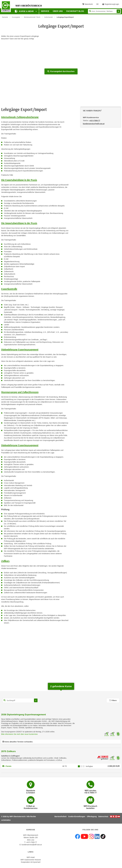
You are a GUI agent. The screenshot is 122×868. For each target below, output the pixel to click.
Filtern (113, 700)
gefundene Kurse (61, 686)
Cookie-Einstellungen (77, 817)
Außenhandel (48, 17)
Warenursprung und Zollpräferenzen (20, 392)
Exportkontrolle (9, 289)
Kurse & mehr (25, 11)
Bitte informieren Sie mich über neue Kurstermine (19, 734)
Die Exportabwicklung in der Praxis (19, 180)
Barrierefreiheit (61, 817)
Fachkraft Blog (75, 11)
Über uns (58, 11)
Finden (118, 11)
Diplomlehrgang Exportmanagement (20, 349)
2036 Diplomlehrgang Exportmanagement (24, 715)
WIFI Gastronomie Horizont (31, 860)
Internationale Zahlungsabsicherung (20, 117)
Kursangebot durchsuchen (61, 71)
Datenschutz (103, 817)
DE (98, 5)
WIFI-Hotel (31, 857)
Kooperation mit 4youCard (31, 862)
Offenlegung (92, 817)
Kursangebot (16, 17)
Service (45, 11)
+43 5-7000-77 (95, 121)
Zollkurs (5, 561)
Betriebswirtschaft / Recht (32, 17)
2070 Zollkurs (8, 751)
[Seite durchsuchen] (104, 11)
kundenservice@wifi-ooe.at (32, 845)
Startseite (5, 17)
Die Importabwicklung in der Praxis (19, 223)
